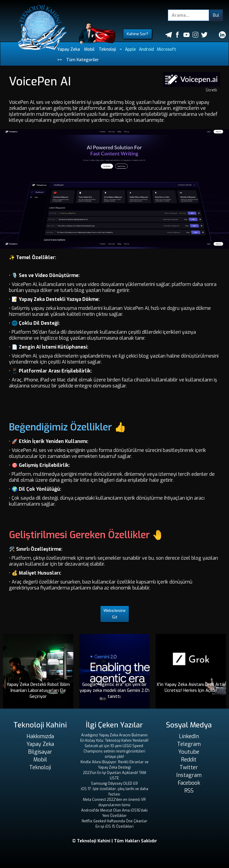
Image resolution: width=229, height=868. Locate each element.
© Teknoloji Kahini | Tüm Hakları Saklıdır (115, 841)
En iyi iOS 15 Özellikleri (114, 827)
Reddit (189, 760)
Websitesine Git (114, 614)
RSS (189, 791)
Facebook (189, 783)
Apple (130, 49)
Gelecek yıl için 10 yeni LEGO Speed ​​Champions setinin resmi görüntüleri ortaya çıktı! (114, 751)
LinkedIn (189, 736)
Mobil (89, 49)
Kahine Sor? (137, 34)
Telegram (189, 744)
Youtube (189, 752)
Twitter (189, 767)
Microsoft (167, 49)
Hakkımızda (40, 736)
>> (60, 60)
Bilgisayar (40, 752)
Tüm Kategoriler (83, 60)
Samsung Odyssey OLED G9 (114, 784)
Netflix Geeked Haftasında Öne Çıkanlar (114, 821)
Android (146, 49)
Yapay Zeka (69, 49)
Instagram (189, 775)
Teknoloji (107, 49)
